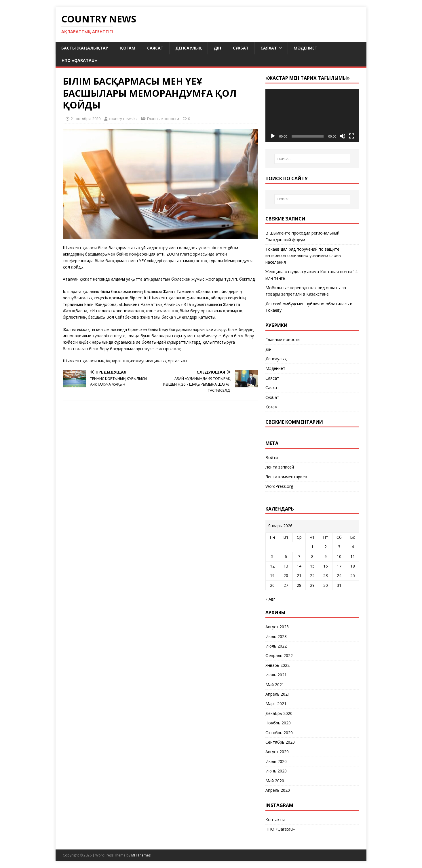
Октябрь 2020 (279, 733)
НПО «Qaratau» (79, 60)
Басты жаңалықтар (85, 48)
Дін (217, 48)
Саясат (155, 48)
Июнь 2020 (276, 771)
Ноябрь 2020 (278, 723)
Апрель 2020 (278, 790)
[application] (312, 116)
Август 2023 (277, 627)
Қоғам (128, 48)
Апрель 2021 (278, 694)
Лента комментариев (286, 477)
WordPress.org (279, 486)
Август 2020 (277, 752)
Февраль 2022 (279, 655)
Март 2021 (276, 704)
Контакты (275, 820)
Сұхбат (241, 48)
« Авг (270, 599)
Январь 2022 (277, 665)
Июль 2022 (276, 646)
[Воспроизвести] (273, 136)
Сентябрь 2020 (280, 742)
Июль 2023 (276, 636)
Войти (272, 457)
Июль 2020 (276, 761)
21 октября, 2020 (86, 119)
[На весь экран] (352, 136)
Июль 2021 (276, 675)
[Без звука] (343, 136)
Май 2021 (275, 685)
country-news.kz (123, 119)
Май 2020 (275, 781)
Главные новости (163, 119)
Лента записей (280, 467)
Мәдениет (306, 48)
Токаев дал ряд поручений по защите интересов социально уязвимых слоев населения (303, 256)
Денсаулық (189, 48)
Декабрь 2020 (279, 713)
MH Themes (141, 855)
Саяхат (269, 48)
